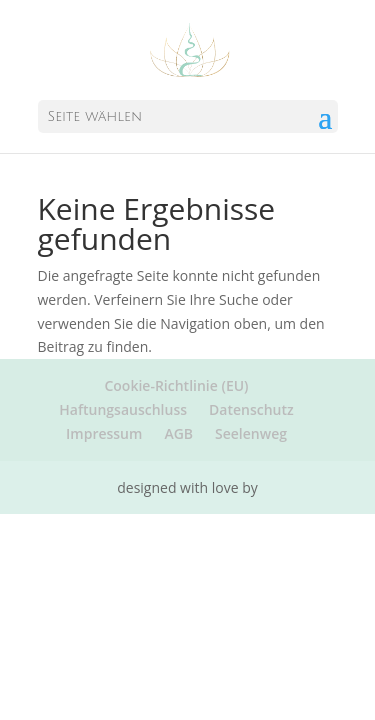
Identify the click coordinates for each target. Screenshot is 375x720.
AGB (178, 433)
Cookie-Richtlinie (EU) (176, 385)
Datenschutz (251, 409)
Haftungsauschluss (123, 409)
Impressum (104, 433)
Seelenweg (251, 433)
